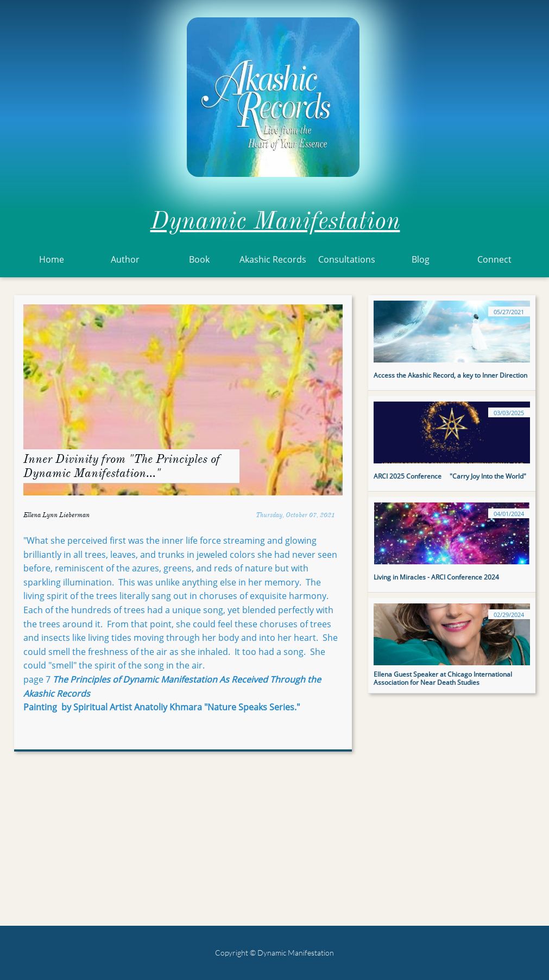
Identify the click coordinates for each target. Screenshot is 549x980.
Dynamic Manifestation (275, 220)
